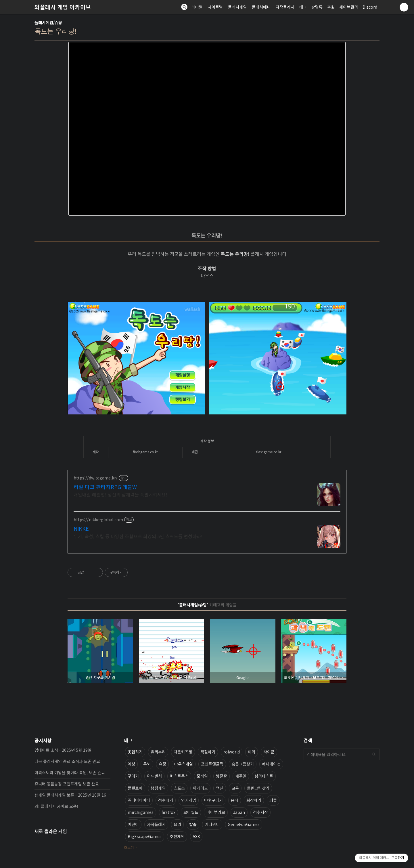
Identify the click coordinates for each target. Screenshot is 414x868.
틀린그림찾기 (258, 788)
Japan (239, 812)
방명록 (317, 7)
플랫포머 (135, 788)
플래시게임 (237, 7)
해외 (252, 752)
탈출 (193, 824)
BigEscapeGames (145, 836)
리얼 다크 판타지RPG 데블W (105, 487)
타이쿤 (269, 752)
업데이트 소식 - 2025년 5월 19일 (63, 750)
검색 (374, 754)
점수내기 (166, 800)
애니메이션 (271, 764)
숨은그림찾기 (243, 764)
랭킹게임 (158, 788)
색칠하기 (208, 752)
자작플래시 (285, 7)
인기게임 (189, 800)
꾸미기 (133, 776)
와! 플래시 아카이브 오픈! (56, 806)
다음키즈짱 (183, 752)
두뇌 (147, 764)
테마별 (197, 7)
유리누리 (158, 752)
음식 (235, 800)
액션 (220, 788)
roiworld (232, 752)
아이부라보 (216, 812)
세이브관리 (349, 7)
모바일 (202, 776)
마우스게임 (184, 764)
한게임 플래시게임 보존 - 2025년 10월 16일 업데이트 (72, 795)
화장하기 (254, 800)
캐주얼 (241, 776)
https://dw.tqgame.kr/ (96, 478)
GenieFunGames (244, 824)
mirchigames (141, 812)
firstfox (168, 812)
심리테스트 (264, 776)
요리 (177, 824)
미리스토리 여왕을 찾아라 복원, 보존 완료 (70, 772)
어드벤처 (154, 776)
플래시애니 (261, 7)
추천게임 (177, 836)
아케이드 (200, 788)
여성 (131, 764)
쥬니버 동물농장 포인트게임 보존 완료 (67, 784)
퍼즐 (273, 800)
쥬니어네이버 (139, 800)
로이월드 (191, 812)
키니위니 (212, 824)
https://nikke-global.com (98, 520)
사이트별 (215, 7)
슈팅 (162, 764)
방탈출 (222, 776)
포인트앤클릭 (212, 764)
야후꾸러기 (213, 800)
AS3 (196, 836)
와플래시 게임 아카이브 (63, 7)
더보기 (129, 847)
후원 (331, 7)
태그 (303, 7)
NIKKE (81, 528)
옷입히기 (135, 752)
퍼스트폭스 (179, 776)
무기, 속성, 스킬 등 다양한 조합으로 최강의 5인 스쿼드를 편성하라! (138, 536)
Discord (370, 7)
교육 (235, 788)
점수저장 (260, 812)
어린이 (133, 824)
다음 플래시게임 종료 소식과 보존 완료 (67, 761)
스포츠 (179, 788)
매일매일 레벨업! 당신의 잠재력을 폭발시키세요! (120, 494)
